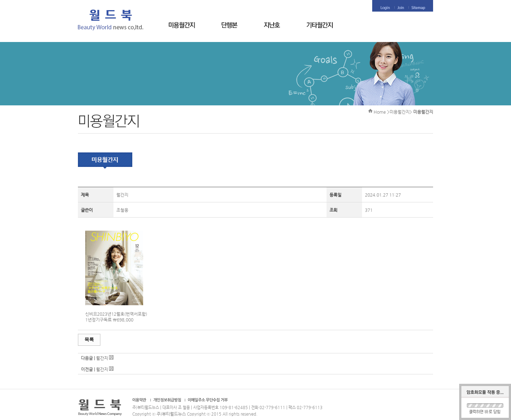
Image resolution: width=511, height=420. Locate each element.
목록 (89, 339)
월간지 (102, 358)
